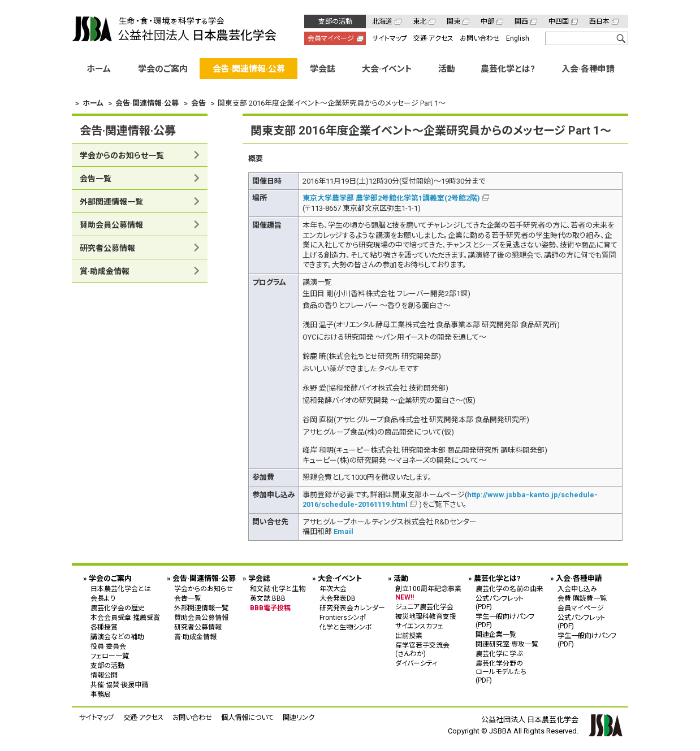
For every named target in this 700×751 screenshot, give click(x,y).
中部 (487, 21)
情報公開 (104, 675)
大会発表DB (338, 598)
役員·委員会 (108, 646)
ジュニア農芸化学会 (424, 607)
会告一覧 (96, 179)
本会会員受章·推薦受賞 (125, 618)
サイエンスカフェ (419, 626)
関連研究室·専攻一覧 (507, 644)
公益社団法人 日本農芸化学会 (174, 29)
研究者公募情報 (107, 248)
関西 (521, 21)
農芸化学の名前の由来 (509, 589)
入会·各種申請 (588, 69)
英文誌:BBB (268, 598)
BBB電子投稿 (270, 608)
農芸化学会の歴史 (118, 608)
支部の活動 (335, 21)
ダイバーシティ (416, 663)
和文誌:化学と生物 (278, 589)
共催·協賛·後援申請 (119, 685)
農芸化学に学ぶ (499, 654)
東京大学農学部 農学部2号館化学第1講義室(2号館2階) (391, 198)
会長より (103, 598)
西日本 (599, 21)
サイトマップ (390, 38)
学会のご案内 (163, 69)
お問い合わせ (480, 38)
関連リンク (299, 717)
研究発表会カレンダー (352, 608)
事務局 (101, 694)
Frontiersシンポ (343, 618)
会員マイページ (331, 38)
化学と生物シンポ (346, 627)
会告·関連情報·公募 (249, 69)
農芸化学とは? (508, 69)
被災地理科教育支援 (426, 617)
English (518, 38)
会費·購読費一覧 (582, 598)
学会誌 (323, 69)
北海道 (382, 21)
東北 (420, 21)
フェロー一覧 (110, 656)
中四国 (559, 21)
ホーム (99, 69)
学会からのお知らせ (204, 589)
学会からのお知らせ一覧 (122, 155)
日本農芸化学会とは (121, 589)
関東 (453, 21)
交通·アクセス (433, 38)
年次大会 (333, 589)
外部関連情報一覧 (111, 202)
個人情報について (247, 717)
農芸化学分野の (509, 672)
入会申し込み (577, 589)
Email (343, 531)
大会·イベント (387, 69)
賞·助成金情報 (105, 271)
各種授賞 (104, 627)
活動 (447, 69)
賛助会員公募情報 (111, 225)
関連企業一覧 (496, 635)
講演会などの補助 (117, 637)
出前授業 (409, 636)
